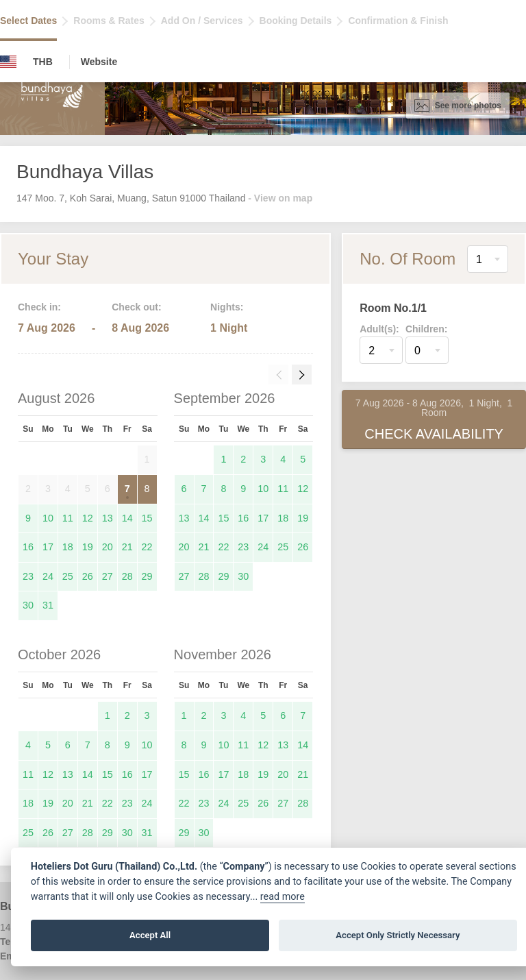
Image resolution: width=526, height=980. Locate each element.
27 (108, 576)
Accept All (150, 935)
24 (48, 576)
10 (48, 518)
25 (68, 576)
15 (147, 518)
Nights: (227, 307)
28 (127, 576)
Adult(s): (379, 329)
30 (28, 605)
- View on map (280, 198)
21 (127, 547)
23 (28, 576)
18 (68, 547)
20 (108, 547)
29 (147, 576)
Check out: (136, 307)
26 (88, 576)
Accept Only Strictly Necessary (398, 935)
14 (127, 518)
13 (108, 518)
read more (283, 897)
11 (68, 518)
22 (147, 547)
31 (48, 605)
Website (99, 62)
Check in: (39, 307)
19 (88, 547)
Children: (426, 329)
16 (28, 547)
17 (48, 547)
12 (88, 518)
